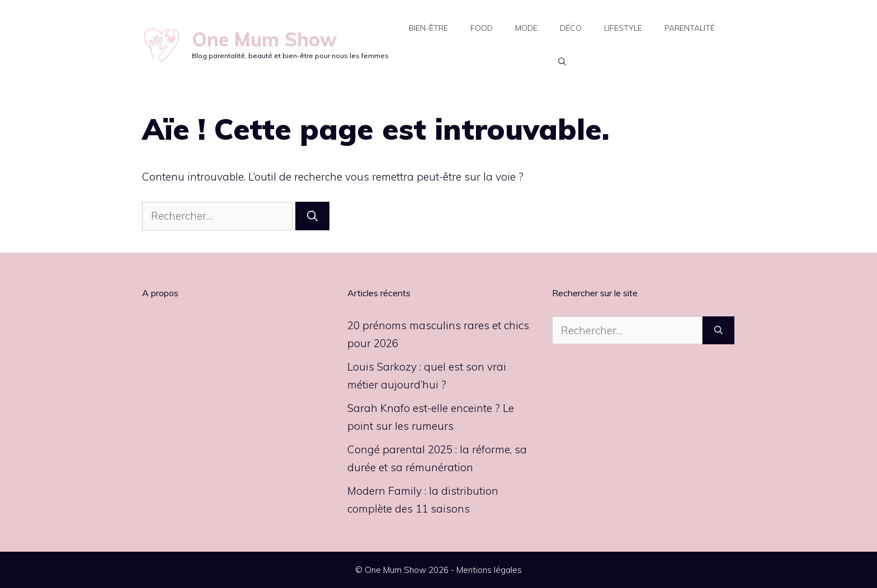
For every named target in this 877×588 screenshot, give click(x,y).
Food (482, 28)
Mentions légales (489, 570)
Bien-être (428, 28)
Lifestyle (623, 28)
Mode (526, 28)
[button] (562, 61)
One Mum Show (264, 39)
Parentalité (690, 28)
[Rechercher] (312, 216)
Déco (571, 28)
